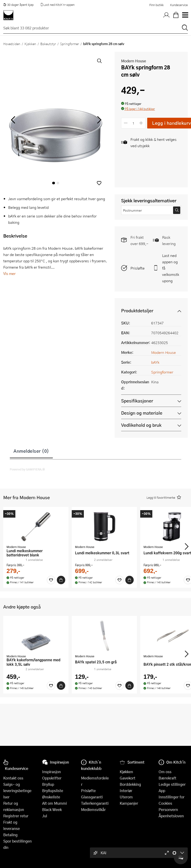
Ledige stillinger (172, 784)
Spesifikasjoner (137, 401)
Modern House (134, 61)
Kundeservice (179, 5)
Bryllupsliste (53, 791)
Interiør (126, 791)
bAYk (155, 362)
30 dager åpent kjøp (18, 5)
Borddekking (130, 784)
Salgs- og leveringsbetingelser (17, 791)
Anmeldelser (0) (31, 451)
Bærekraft (167, 778)
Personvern (168, 809)
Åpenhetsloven (171, 816)
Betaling (10, 835)
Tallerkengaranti (95, 803)
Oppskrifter (52, 778)
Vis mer (9, 273)
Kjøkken (30, 44)
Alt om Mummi (55, 803)
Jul (45, 816)
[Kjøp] (61, 580)
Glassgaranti (92, 797)
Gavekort (128, 778)
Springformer (70, 44)
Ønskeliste (51, 797)
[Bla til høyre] (98, 120)
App (162, 791)
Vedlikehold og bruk (141, 425)
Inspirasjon (51, 772)
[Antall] (133, 123)
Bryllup (48, 784)
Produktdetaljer (137, 311)
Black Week (52, 809)
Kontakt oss (13, 778)
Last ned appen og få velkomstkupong (171, 268)
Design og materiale (142, 413)
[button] (99, 183)
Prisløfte (138, 268)
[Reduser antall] (126, 123)
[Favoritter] (51, 580)
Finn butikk (156, 5)
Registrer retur (16, 816)
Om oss (165, 772)
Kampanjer (129, 803)
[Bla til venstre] (13, 120)
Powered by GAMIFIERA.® (27, 469)
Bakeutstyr (48, 44)
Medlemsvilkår (93, 809)
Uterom (126, 797)
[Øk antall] (141, 123)
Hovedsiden (12, 44)
